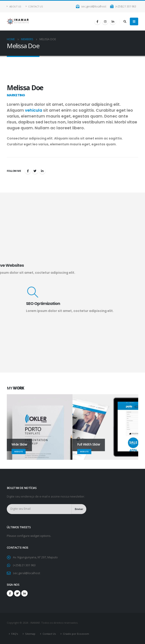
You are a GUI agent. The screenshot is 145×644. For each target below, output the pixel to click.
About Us (14, 6)
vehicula (34, 110)
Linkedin (24, 593)
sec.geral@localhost (91, 6)
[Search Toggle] (125, 21)
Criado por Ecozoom (76, 634)
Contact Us (34, 6)
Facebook (28, 171)
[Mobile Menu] (134, 21)
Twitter (35, 171)
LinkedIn (42, 171)
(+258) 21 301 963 (123, 6)
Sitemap (30, 634)
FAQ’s (15, 634)
